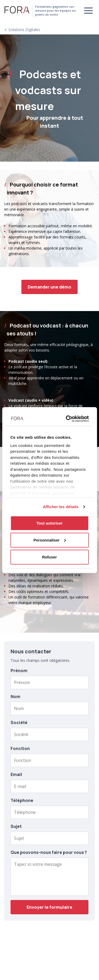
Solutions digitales (24, 30)
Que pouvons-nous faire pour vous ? (49, 852)
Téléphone (22, 800)
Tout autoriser (50, 523)
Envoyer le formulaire (49, 907)
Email (16, 774)
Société (19, 722)
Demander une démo (49, 287)
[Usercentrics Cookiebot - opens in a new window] (67, 419)
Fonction (20, 748)
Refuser (50, 557)
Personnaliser (50, 540)
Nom (15, 697)
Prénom (19, 671)
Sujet (16, 826)
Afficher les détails (61, 506)
